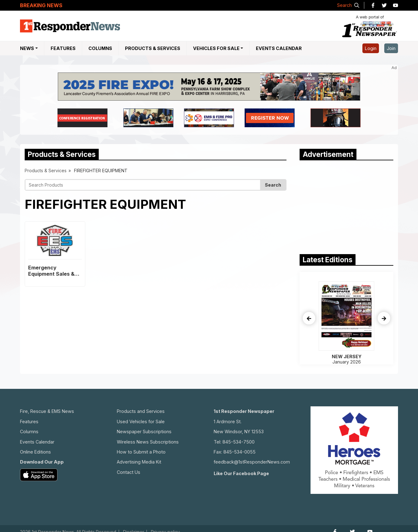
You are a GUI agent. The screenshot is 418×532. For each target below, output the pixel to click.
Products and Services (141, 411)
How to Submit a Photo (141, 452)
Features (63, 48)
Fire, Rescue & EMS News (47, 411)
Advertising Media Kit (139, 462)
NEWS (27, 48)
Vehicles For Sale (216, 48)
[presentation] (309, 318)
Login (371, 48)
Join (391, 48)
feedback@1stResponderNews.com (252, 462)
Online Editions (35, 452)
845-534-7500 (239, 442)
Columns (100, 48)
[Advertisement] (346, 206)
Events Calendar (279, 48)
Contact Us (129, 472)
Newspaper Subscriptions (144, 432)
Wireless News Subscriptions (148, 442)
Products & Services (153, 48)
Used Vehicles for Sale (141, 422)
